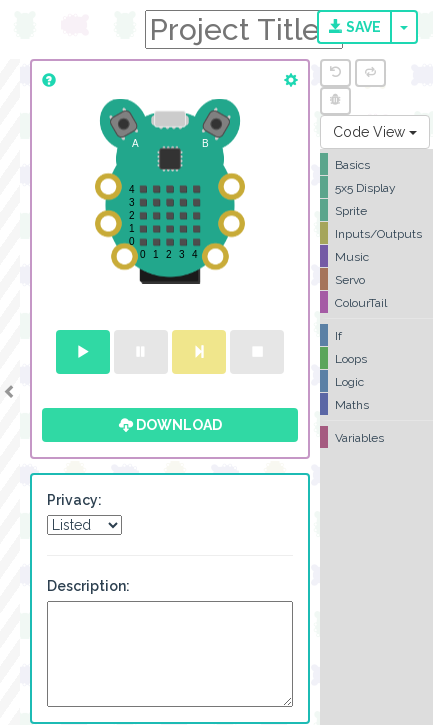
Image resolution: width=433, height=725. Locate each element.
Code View (375, 132)
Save (355, 27)
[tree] (376, 301)
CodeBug (72, 27)
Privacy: (74, 500)
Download (170, 425)
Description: (88, 586)
